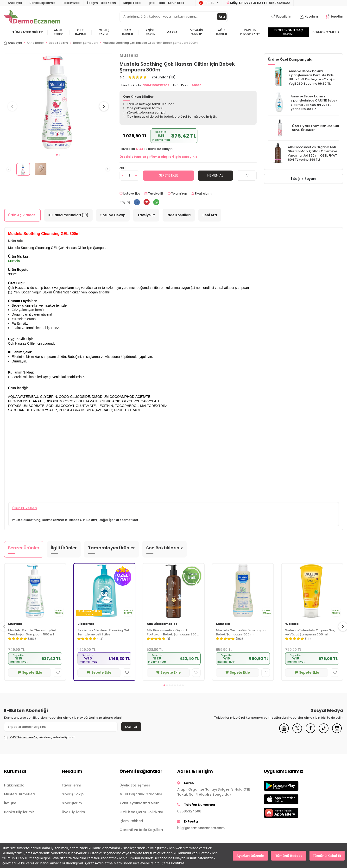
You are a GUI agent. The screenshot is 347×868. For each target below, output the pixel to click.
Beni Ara (210, 215)
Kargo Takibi (132, 3)
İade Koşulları (179, 215)
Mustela (129, 55)
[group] (58, 102)
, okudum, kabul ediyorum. (40, 737)
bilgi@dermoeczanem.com (201, 828)
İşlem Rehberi (131, 821)
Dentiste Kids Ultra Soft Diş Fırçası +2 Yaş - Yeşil (312, 79)
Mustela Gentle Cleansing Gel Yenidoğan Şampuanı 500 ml (32, 633)
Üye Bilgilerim (73, 812)
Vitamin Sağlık (197, 32)
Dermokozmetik (326, 32)
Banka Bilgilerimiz (42, 3)
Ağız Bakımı (222, 32)
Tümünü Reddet (289, 856)
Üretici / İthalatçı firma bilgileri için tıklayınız (158, 157)
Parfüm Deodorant (250, 32)
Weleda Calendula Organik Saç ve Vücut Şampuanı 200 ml (310, 633)
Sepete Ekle (168, 175)
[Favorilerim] (282, 17)
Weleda (292, 624)
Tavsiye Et (154, 194)
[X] (297, 732)
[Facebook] (310, 732)
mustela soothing (26, 520)
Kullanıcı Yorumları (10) (68, 215)
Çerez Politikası (173, 863)
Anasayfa (15, 3)
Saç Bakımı (128, 32)
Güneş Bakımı (104, 32)
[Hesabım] (309, 17)
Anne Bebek (58, 32)
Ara (222, 17)
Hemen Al (215, 175)
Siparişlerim (72, 803)
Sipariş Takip (73, 794)
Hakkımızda (71, 3)
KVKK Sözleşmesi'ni (24, 737)
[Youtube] (284, 732)
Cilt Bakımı (80, 32)
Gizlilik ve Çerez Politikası (141, 812)
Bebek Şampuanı (86, 43)
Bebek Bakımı (59, 43)
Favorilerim (71, 785)
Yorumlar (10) (164, 77)
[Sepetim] (334, 17)
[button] (57, 155)
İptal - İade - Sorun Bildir (166, 3)
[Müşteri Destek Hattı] (258, 3)
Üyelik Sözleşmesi (135, 785)
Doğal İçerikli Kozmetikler (118, 520)
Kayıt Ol (131, 727)
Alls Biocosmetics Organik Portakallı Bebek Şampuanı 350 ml (172, 633)
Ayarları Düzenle (250, 856)
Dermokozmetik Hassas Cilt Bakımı (69, 520)
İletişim (10, 803)
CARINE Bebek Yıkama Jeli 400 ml (314, 102)
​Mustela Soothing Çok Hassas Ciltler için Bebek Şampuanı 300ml (150, 43)
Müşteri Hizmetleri (19, 794)
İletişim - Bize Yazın (101, 3)
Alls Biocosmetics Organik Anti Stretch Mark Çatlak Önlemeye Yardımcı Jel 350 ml (312, 151)
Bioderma (86, 624)
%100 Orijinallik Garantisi (141, 794)
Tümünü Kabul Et (327, 856)
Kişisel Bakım (151, 32)
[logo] (32, 17)
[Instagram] (337, 732)
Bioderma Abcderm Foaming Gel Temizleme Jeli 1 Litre (103, 633)
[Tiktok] (324, 732)
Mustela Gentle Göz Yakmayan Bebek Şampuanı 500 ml (241, 633)
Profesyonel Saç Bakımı (288, 32)
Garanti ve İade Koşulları (141, 830)
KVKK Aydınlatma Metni (140, 803)
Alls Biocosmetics (162, 624)
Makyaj (173, 32)
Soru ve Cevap (113, 215)
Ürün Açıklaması (22, 215)
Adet (123, 168)
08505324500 (189, 811)
